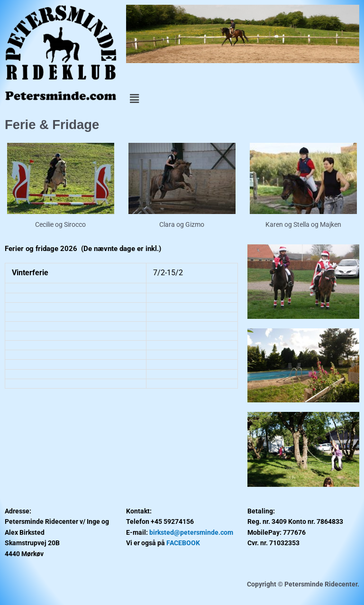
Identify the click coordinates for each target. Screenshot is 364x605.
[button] (243, 99)
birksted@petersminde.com (191, 532)
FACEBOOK (183, 543)
